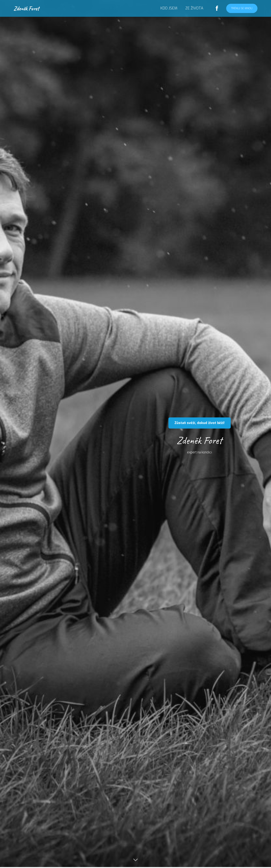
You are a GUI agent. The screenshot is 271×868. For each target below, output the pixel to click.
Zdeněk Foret (26, 8)
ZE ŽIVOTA (194, 8)
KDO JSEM (169, 8)
